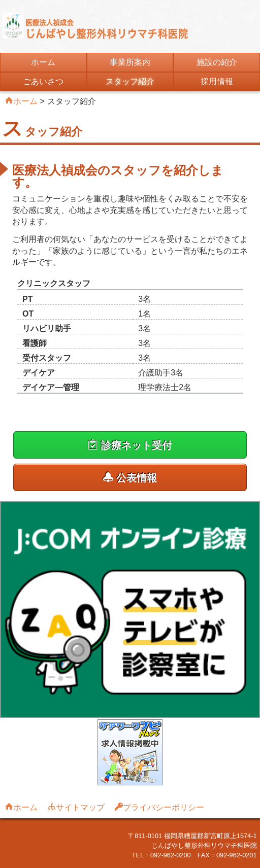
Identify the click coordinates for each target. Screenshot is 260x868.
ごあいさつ (43, 81)
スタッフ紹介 (130, 81)
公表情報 (130, 478)
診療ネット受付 (130, 445)
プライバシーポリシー (164, 807)
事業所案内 (130, 62)
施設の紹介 (217, 62)
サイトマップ (80, 807)
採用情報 (217, 81)
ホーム (43, 62)
